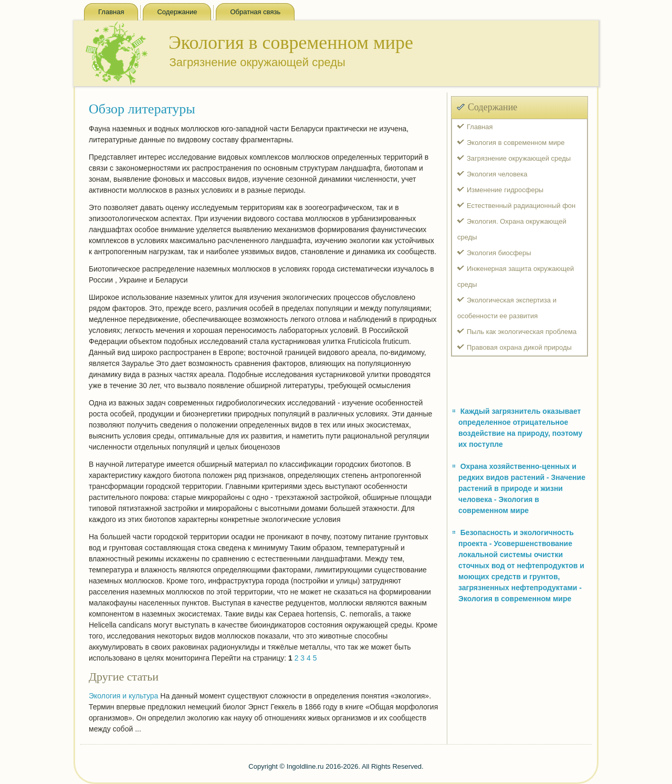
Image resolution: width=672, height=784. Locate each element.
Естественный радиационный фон (521, 206)
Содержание (177, 12)
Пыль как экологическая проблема (522, 332)
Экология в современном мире (516, 143)
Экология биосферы (499, 253)
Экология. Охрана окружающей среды (512, 229)
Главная (111, 12)
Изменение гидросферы (505, 190)
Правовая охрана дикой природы (519, 347)
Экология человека (497, 174)
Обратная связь (255, 12)
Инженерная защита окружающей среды (516, 276)
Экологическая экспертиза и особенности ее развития (507, 308)
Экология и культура (123, 696)
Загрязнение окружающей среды (519, 158)
